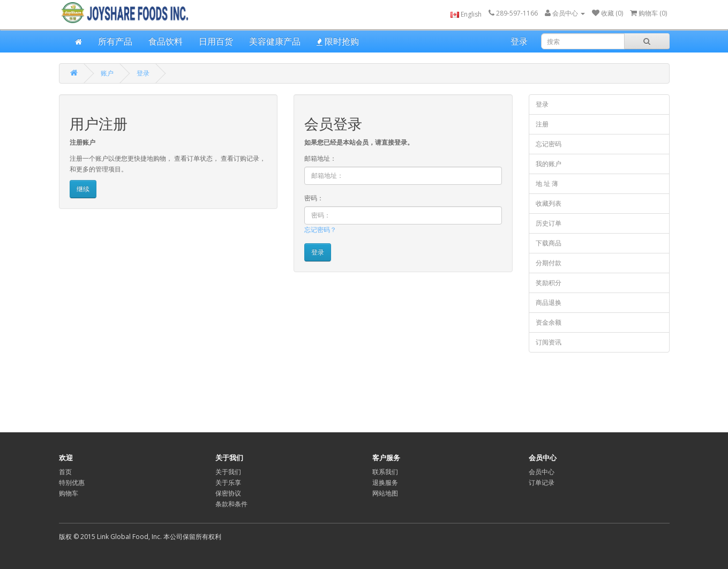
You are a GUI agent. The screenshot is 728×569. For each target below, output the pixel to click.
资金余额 (549, 322)
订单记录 (542, 482)
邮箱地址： (320, 158)
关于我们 (228, 472)
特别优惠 (72, 482)
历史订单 (549, 223)
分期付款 (549, 263)
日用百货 (216, 41)
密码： (314, 198)
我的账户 (549, 164)
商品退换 (549, 302)
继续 (83, 189)
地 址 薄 (547, 184)
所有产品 (115, 41)
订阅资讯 (549, 342)
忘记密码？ (320, 230)
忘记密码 (549, 144)
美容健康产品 (275, 41)
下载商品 (549, 243)
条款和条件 (231, 504)
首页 (65, 472)
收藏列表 (549, 203)
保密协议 (228, 493)
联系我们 (385, 472)
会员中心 (542, 472)
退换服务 (385, 482)
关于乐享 (228, 482)
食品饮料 (166, 41)
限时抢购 (338, 41)
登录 (519, 41)
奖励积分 (549, 283)
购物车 (69, 493)
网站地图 (385, 493)
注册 (542, 124)
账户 (107, 73)
